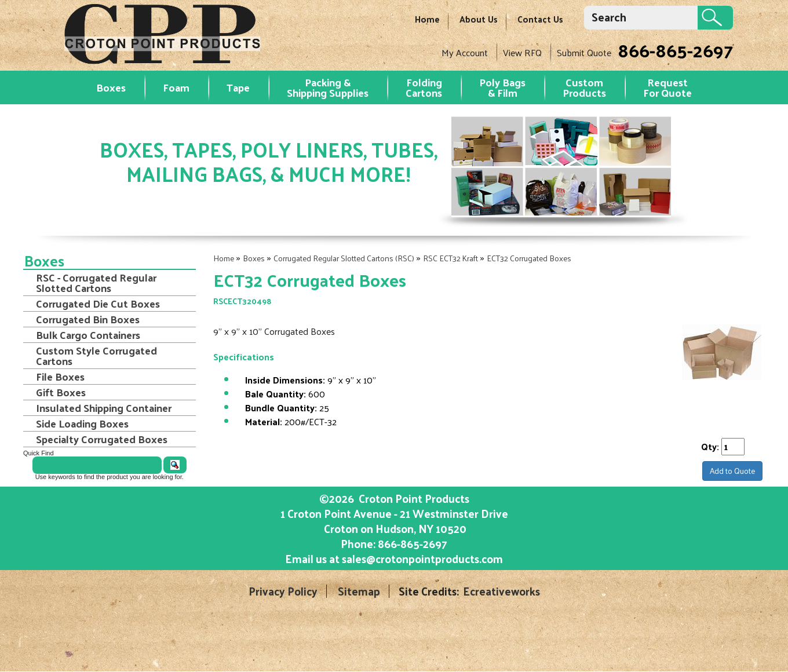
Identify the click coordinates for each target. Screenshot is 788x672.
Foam (176, 87)
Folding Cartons (424, 87)
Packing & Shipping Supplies (328, 87)
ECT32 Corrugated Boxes (529, 258)
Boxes (111, 87)
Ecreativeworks (501, 591)
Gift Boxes (61, 392)
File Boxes (60, 377)
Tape (238, 87)
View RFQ (522, 52)
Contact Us (540, 19)
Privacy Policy (283, 591)
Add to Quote (732, 471)
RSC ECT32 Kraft (450, 258)
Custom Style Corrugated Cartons (96, 356)
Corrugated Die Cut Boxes (98, 304)
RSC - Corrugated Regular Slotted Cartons (96, 283)
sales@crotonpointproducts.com (422, 558)
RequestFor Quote (667, 87)
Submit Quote (584, 52)
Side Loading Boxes (82, 423)
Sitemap (359, 591)
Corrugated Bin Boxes (88, 319)
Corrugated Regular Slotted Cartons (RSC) (344, 258)
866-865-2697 (675, 50)
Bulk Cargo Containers (88, 335)
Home (427, 19)
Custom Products (584, 87)
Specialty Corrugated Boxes (102, 439)
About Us (479, 19)
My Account (465, 52)
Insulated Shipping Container (104, 408)
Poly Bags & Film (502, 87)
